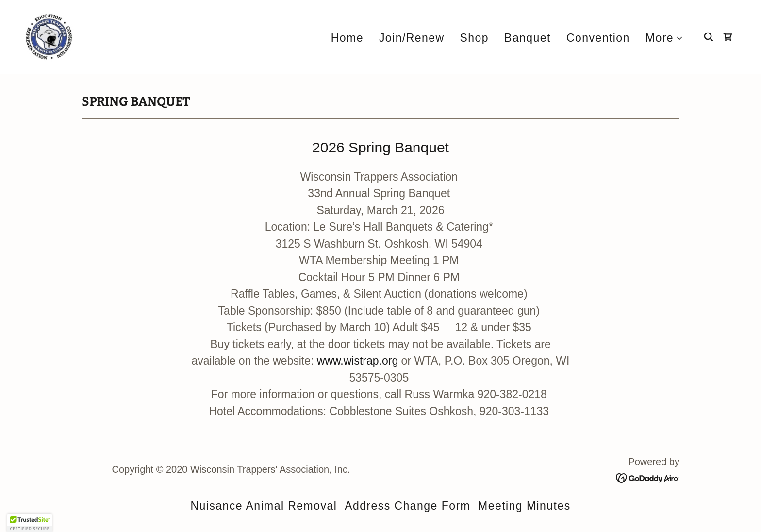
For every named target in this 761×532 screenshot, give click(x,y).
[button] (664, 38)
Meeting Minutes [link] (524, 506)
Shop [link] (475, 38)
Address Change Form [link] (407, 506)
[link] (49, 36)
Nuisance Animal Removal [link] (264, 506)
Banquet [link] (528, 38)
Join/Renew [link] (412, 38)
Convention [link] (598, 38)
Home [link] (347, 38)
